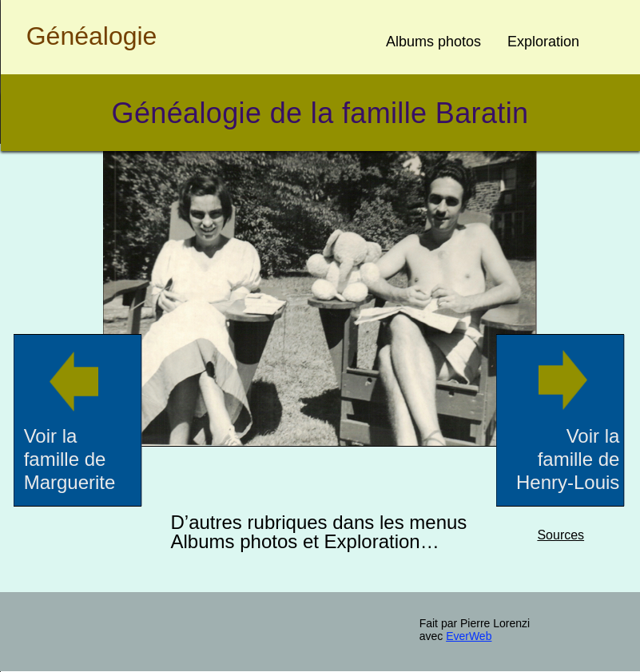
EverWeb (469, 636)
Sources (560, 535)
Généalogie (92, 36)
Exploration (543, 42)
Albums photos (433, 42)
